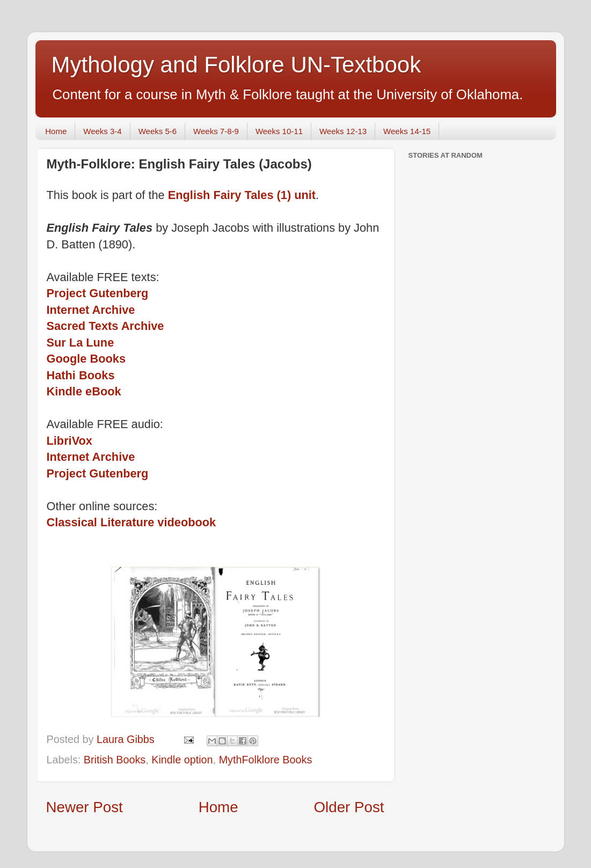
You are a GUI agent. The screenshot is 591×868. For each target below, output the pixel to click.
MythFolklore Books (266, 760)
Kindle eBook (84, 391)
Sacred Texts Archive (105, 326)
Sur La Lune (81, 343)
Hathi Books (81, 375)
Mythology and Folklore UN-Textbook (236, 65)
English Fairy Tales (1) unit (242, 195)
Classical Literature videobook (132, 522)
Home (56, 131)
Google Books (86, 359)
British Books (115, 760)
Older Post (349, 807)
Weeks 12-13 (343, 131)
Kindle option (182, 760)
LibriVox (70, 441)
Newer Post (85, 807)
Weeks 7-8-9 (216, 131)
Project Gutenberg (98, 293)
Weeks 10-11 (279, 131)
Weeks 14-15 (407, 131)
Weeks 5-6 (158, 131)
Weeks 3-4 (102, 131)
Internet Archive (91, 310)
